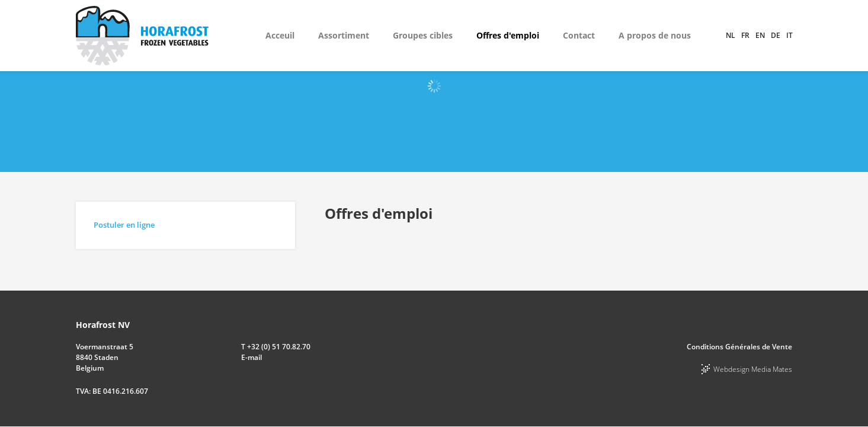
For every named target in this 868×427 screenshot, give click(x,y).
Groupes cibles (423, 35)
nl (731, 35)
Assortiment (344, 35)
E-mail (252, 357)
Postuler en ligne (124, 225)
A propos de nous (655, 35)
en (760, 35)
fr (745, 35)
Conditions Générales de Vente (739, 347)
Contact (579, 35)
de (776, 35)
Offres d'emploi (508, 35)
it (789, 35)
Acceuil (280, 35)
